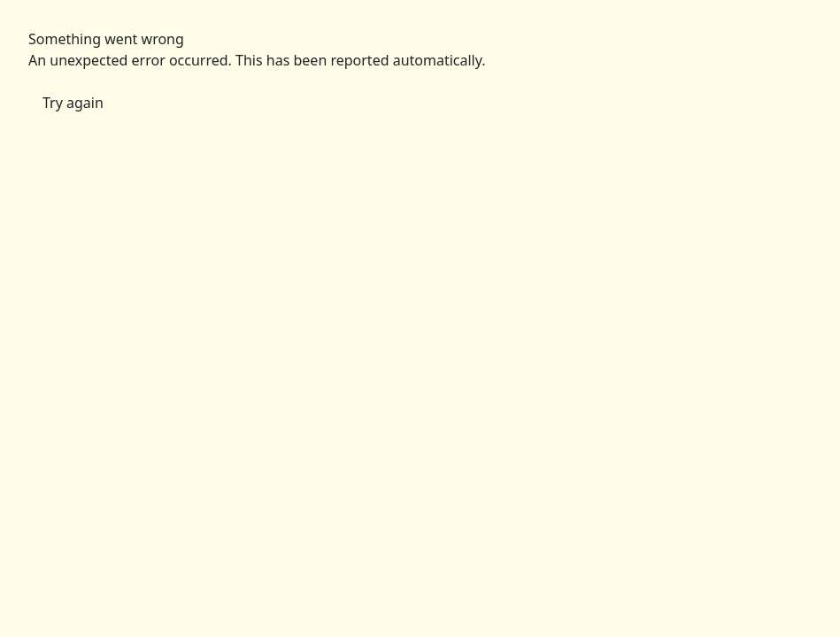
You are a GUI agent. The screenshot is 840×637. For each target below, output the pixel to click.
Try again (73, 103)
